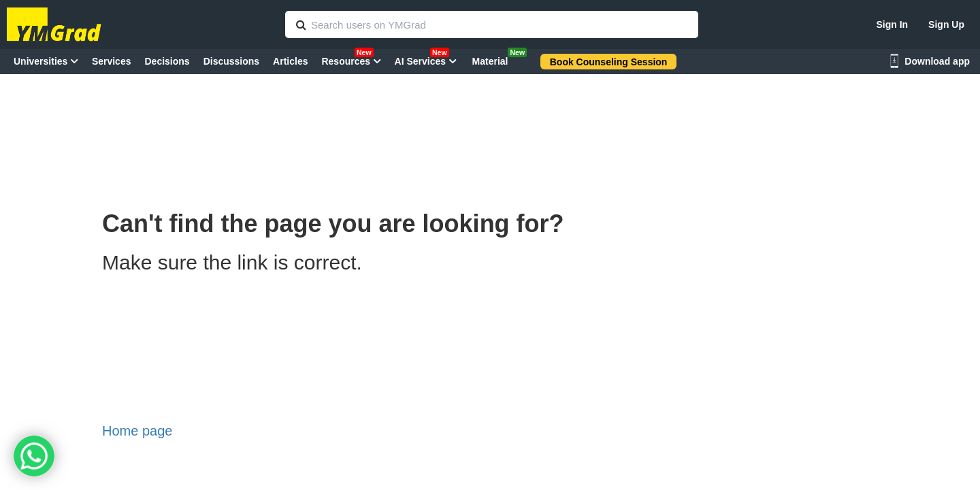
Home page (137, 431)
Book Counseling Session (609, 62)
